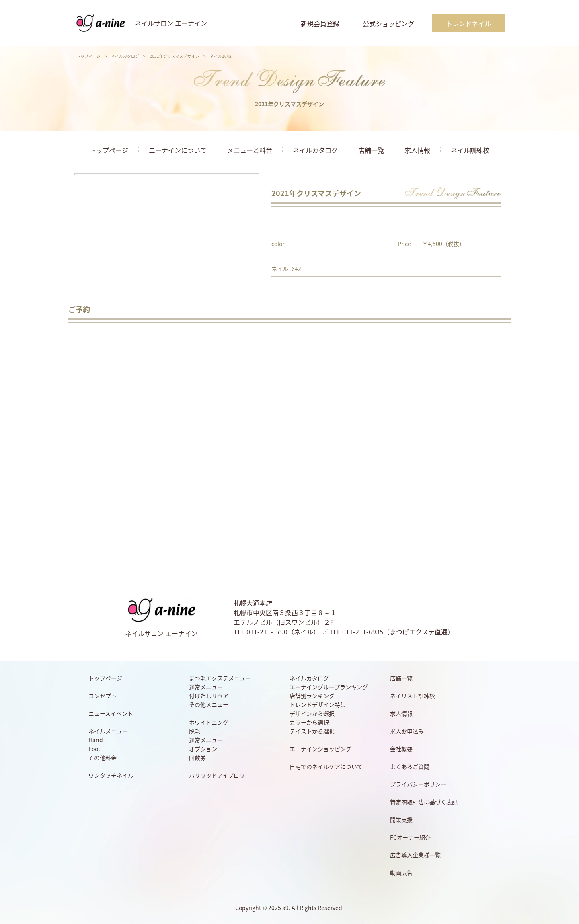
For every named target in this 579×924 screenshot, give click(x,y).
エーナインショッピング (320, 749)
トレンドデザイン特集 (318, 704)
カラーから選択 (309, 722)
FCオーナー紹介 (410, 837)
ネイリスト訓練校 (413, 696)
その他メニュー (209, 704)
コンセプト (103, 696)
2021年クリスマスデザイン (175, 56)
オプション (203, 749)
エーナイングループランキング (329, 687)
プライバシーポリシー (418, 784)
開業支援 (401, 819)
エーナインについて (178, 150)
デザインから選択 (312, 713)
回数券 (197, 758)
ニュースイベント (111, 713)
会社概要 (401, 749)
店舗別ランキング (312, 696)
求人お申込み (407, 731)
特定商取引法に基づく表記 (424, 802)
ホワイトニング (209, 722)
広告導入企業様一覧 (415, 855)
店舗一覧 (371, 150)
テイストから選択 (312, 731)
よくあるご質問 (410, 766)
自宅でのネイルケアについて (326, 766)
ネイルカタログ (125, 56)
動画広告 (401, 873)
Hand (96, 740)
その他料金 (103, 758)
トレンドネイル (468, 23)
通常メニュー (206, 687)
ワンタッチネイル (111, 775)
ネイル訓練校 (470, 150)
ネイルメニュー (108, 731)
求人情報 (417, 150)
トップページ (88, 56)
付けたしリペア (209, 696)
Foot (94, 749)
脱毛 (195, 731)
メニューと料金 (250, 150)
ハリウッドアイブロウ (217, 775)
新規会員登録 (320, 23)
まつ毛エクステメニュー (220, 678)
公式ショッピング (388, 23)
